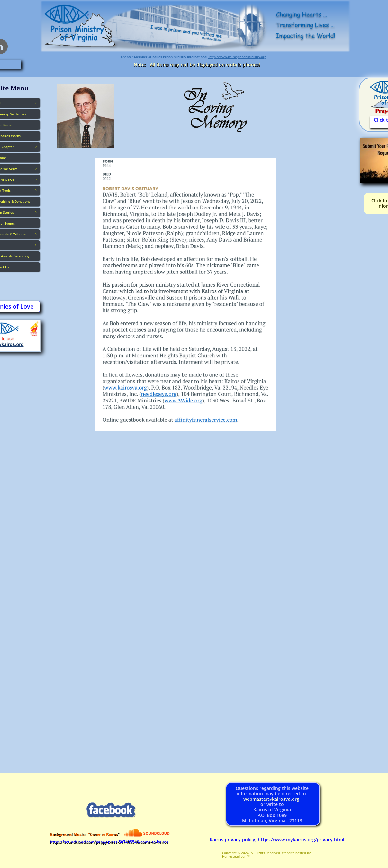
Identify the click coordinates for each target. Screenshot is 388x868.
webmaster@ (258, 799)
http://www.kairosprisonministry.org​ (237, 57)
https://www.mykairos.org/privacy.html (301, 840)
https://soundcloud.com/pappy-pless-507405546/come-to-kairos (109, 842)
